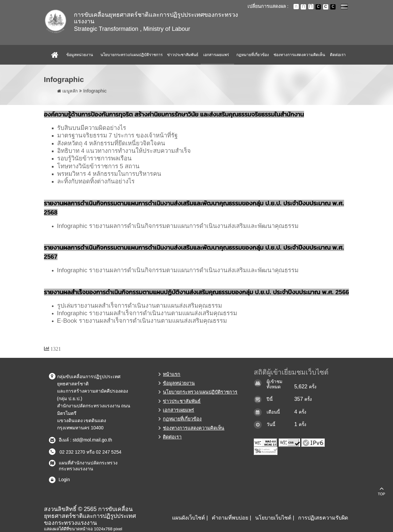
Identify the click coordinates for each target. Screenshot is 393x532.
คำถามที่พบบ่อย (230, 518)
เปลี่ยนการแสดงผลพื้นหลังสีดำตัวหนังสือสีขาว (318, 7)
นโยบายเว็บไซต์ (273, 518)
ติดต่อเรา (338, 55)
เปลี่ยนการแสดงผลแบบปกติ (326, 7)
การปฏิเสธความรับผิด (323, 518)
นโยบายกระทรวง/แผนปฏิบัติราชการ (131, 55)
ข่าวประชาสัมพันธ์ (183, 55)
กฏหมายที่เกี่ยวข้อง (253, 55)
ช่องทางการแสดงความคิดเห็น (299, 55)
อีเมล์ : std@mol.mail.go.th (86, 440)
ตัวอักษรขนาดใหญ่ (311, 7)
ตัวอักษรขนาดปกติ (296, 7)
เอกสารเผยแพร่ (216, 55)
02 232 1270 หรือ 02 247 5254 (89, 452)
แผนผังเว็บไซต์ (188, 518)
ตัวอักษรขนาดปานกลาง (303, 7)
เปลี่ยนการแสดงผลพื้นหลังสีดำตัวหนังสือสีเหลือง (333, 7)
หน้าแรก (172, 374)
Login (64, 480)
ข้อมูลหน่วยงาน (80, 55)
